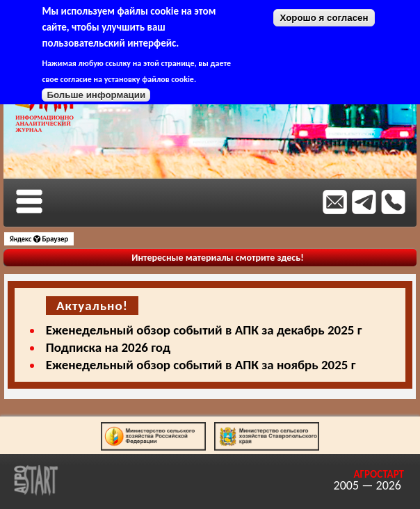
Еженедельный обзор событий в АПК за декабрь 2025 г (204, 330)
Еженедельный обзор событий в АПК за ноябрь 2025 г (201, 365)
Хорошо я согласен (324, 18)
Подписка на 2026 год (108, 347)
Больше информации (96, 95)
